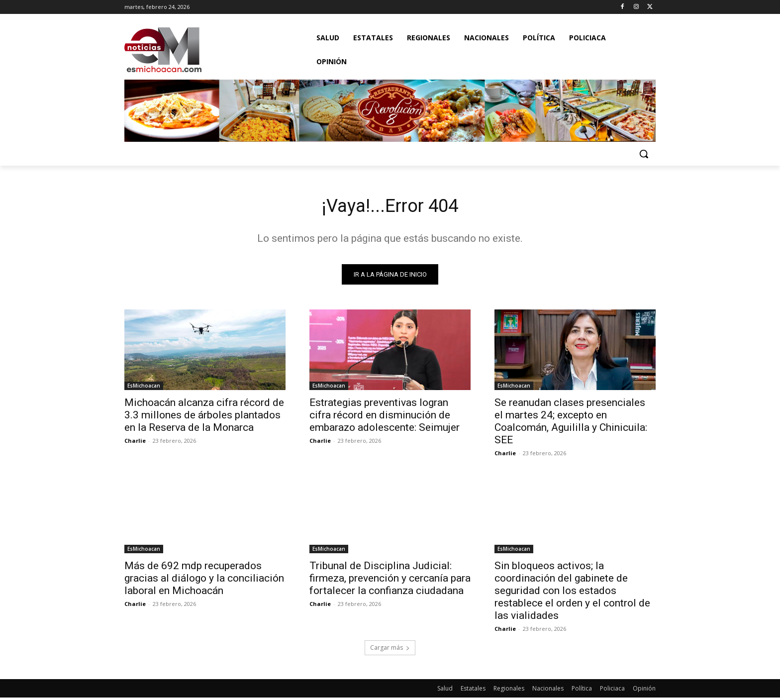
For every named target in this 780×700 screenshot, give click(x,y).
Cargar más (390, 650)
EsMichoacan (144, 388)
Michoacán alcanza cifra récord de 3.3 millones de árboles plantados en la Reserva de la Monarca (204, 417)
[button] (644, 154)
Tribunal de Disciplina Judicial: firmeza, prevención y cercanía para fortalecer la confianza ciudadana (390, 581)
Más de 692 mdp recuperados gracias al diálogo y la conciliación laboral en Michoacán (204, 581)
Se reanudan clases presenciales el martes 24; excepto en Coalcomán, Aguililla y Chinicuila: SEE (571, 424)
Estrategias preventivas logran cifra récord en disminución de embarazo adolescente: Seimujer (385, 417)
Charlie (135, 443)
